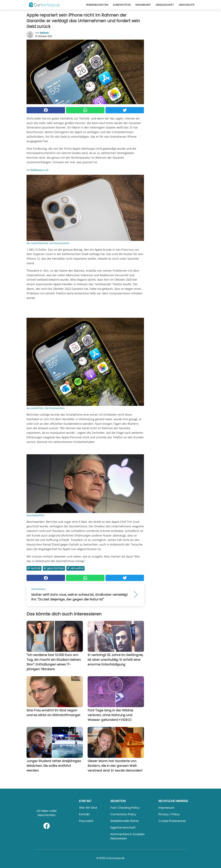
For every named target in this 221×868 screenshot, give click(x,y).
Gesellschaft (165, 5)
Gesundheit (143, 5)
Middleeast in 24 (39, 170)
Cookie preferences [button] (172, 821)
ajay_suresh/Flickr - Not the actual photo (46, 408)
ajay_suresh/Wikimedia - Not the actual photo (48, 243)
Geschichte (187, 5)
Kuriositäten (122, 5)
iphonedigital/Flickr (36, 515)
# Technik (34, 568)
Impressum (166, 808)
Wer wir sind (88, 808)
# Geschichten (54, 568)
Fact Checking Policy (125, 808)
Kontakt (84, 814)
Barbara (44, 33)
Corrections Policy (123, 814)
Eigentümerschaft (123, 828)
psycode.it (86, 821)
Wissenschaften (97, 5)
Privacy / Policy (169, 814)
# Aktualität (75, 568)
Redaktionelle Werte (125, 821)
